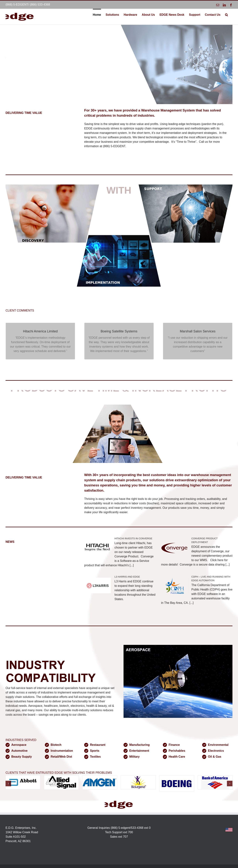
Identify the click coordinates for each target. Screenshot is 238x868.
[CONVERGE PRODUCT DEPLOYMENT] (174, 547)
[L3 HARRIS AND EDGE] (97, 586)
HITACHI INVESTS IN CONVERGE (133, 538)
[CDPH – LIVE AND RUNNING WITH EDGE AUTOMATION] (174, 586)
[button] (226, 14)
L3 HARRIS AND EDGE (127, 577)
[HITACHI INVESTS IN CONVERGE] (97, 547)
